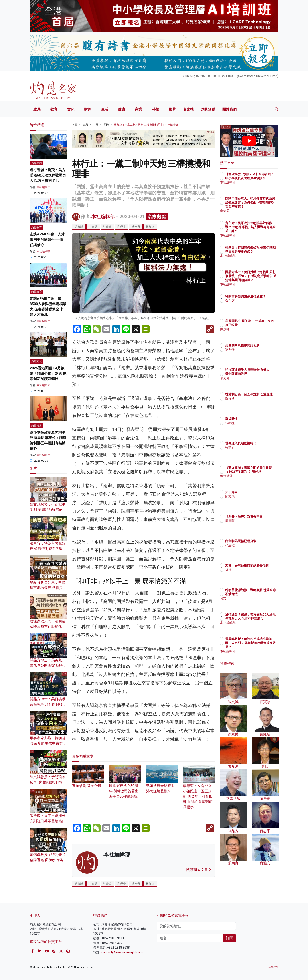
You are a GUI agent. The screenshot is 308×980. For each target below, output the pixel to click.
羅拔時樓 (257, 419)
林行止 (150, 227)
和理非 (122, 227)
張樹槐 (256, 423)
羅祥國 (256, 402)
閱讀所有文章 (199, 870)
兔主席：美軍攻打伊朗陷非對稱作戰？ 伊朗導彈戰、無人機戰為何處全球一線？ (264, 231)
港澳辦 (136, 227)
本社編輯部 (103, 217)
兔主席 (256, 305)
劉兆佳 (256, 354)
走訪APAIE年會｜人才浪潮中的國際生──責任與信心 (47, 240)
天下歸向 (257, 492)
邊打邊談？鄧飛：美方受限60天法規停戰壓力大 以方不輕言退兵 (48, 175)
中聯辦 (93, 227)
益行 (254, 574)
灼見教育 (36, 227)
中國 (96, 125)
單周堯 (256, 382)
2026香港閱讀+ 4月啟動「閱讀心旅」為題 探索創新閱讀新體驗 (48, 373)
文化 (71, 109)
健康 (122, 109)
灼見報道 (36, 426)
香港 (106, 125)
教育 (54, 109)
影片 (172, 109)
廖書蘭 (256, 525)
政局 (37, 109)
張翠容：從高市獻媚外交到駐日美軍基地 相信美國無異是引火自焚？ (48, 821)
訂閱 (229, 938)
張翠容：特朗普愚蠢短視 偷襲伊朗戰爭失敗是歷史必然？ (48, 549)
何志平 (256, 602)
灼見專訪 (36, 163)
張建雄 (256, 451)
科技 (156, 109)
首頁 (75, 125)
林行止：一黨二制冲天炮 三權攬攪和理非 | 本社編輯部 (146, 125)
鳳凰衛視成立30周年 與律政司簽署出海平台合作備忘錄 (125, 785)
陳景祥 (256, 333)
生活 (105, 109)
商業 (138, 109)
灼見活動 (208, 109)
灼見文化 (36, 361)
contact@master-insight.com (122, 952)
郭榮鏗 (107, 227)
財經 (88, 109)
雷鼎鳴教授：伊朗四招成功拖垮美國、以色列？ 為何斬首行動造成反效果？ (264, 647)
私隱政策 (273, 967)
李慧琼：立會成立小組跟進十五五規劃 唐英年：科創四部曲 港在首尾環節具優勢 (199, 791)
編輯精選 (257, 480)
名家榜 (188, 109)
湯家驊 (79, 227)
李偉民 (256, 211)
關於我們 (229, 109)
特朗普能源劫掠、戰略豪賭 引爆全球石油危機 (264, 594)
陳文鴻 (256, 496)
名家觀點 (157, 217)
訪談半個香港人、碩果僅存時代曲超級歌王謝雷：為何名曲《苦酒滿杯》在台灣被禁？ (264, 207)
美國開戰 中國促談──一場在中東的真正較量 (263, 325)
